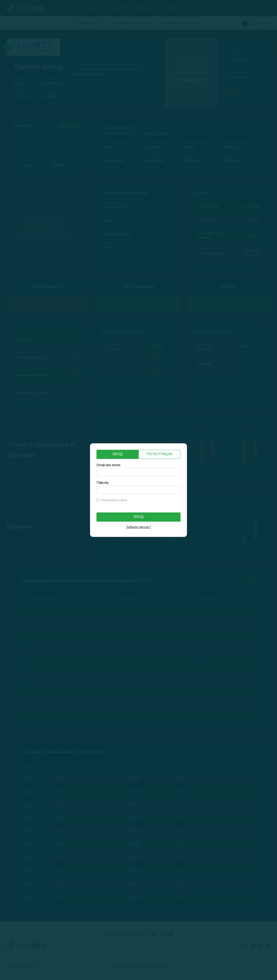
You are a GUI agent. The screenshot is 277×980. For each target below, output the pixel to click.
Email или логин (108, 465)
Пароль (103, 483)
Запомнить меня (114, 500)
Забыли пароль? (139, 527)
